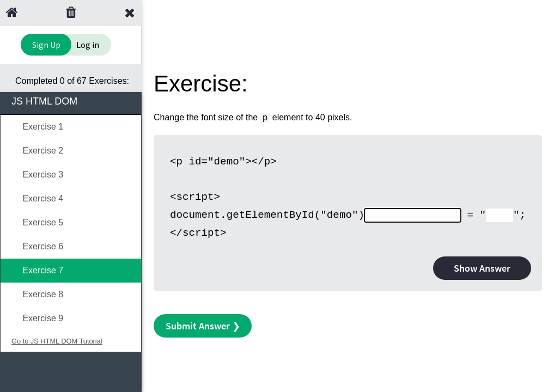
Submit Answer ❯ (203, 326)
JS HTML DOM (72, 100)
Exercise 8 (37, 294)
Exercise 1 (37, 127)
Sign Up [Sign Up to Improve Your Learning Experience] (46, 45)
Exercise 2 (37, 151)
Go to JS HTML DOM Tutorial (57, 341)
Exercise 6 (37, 246)
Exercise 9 (37, 318)
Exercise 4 (37, 198)
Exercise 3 (37, 174)
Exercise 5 (37, 222)
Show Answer (482, 268)
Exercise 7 (37, 270)
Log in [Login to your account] (88, 45)
